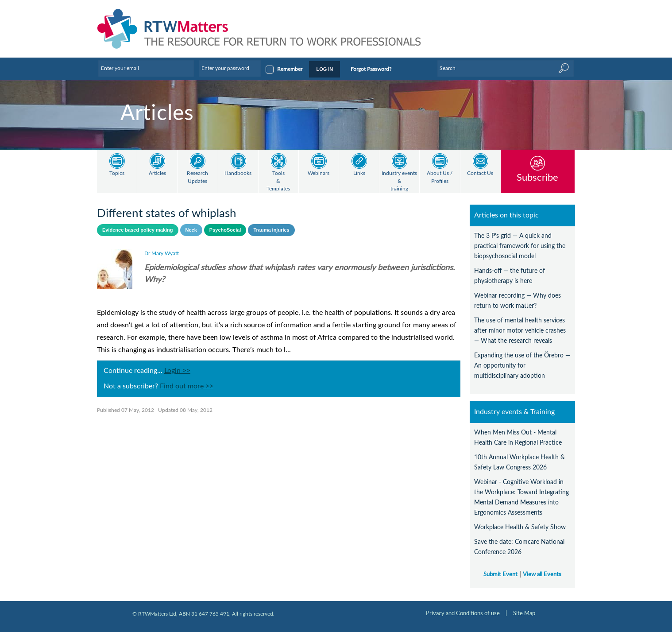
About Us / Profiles (440, 177)
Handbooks (238, 173)
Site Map (524, 613)
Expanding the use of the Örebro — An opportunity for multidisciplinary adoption (522, 366)
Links (359, 173)
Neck (191, 230)
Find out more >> (187, 386)
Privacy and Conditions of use (463, 613)
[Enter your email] (146, 68)
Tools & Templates (278, 181)
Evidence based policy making (138, 230)
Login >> (177, 371)
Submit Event (500, 574)
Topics (117, 173)
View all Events (542, 574)
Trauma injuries (271, 230)
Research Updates (197, 177)
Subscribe (537, 177)
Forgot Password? (371, 69)
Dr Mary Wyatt (162, 253)
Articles (157, 173)
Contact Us (480, 173)
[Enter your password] (230, 68)
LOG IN (324, 69)
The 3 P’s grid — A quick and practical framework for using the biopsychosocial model (520, 246)
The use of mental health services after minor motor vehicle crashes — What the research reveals (520, 331)
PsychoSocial (225, 230)
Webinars (319, 173)
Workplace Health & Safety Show (520, 527)
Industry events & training (399, 181)
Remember (290, 69)
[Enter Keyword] (506, 68)
